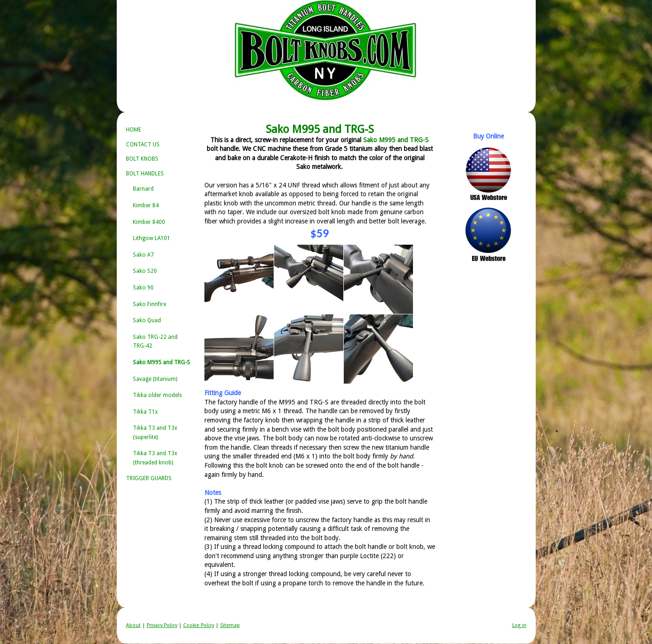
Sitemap (230, 625)
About (133, 625)
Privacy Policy (162, 625)
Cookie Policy (199, 625)
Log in (519, 625)
